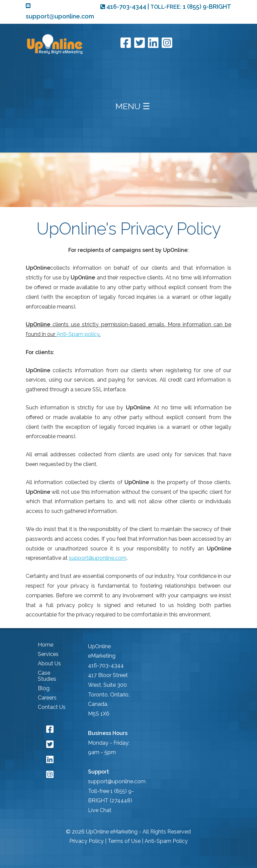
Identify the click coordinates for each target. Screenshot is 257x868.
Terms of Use (124, 841)
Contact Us (52, 707)
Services (48, 654)
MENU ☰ (133, 106)
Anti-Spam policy (78, 334)
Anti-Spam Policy (166, 841)
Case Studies (47, 676)
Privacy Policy (87, 841)
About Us (49, 663)
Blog (44, 688)
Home (46, 645)
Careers (47, 698)
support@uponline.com (98, 558)
